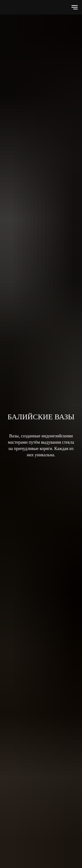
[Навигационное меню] (75, 7)
